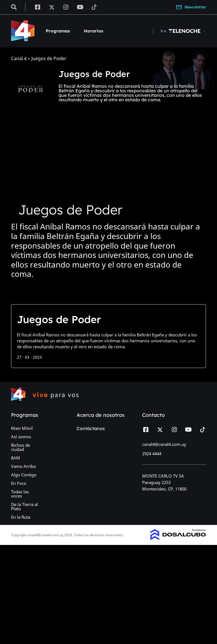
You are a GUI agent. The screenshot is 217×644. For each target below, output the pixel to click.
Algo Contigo (24, 475)
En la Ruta (21, 517)
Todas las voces (20, 494)
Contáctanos (91, 428)
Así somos (21, 437)
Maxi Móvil (22, 428)
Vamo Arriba (23, 466)
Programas (58, 31)
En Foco (19, 483)
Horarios (94, 31)
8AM (16, 458)
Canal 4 (19, 59)
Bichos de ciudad (20, 447)
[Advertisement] (108, 165)
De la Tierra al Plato (24, 506)
